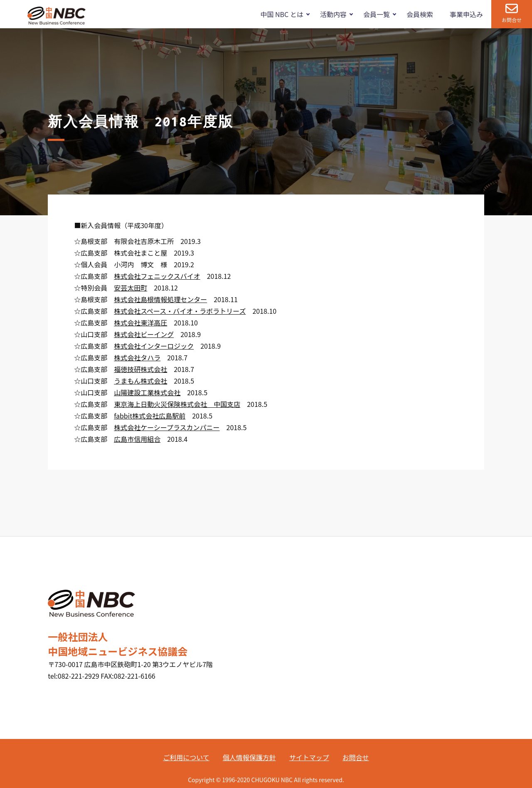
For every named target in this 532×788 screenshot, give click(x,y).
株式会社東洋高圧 (140, 323)
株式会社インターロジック (154, 346)
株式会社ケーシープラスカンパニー (167, 427)
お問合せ (512, 20)
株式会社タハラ (137, 357)
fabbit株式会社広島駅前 (150, 416)
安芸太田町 (131, 288)
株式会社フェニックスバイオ (157, 276)
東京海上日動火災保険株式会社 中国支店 (177, 404)
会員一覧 (377, 14)
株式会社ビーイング (144, 334)
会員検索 (420, 14)
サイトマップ (309, 757)
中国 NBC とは (282, 14)
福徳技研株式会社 (140, 369)
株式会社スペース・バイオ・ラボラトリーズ (180, 311)
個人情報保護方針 (249, 757)
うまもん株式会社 (140, 381)
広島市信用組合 (137, 439)
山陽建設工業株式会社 (147, 392)
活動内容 (333, 14)
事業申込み (466, 14)
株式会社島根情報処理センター (160, 299)
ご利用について (186, 757)
